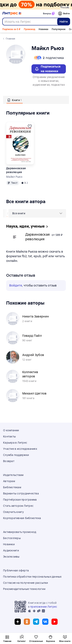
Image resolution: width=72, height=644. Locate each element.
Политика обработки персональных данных (32, 577)
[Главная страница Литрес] (12, 13)
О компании (11, 430)
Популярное (59, 29)
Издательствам (13, 475)
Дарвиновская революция (16, 170)
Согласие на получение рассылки (26, 583)
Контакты (9, 436)
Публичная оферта (16, 570)
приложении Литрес (44, 607)
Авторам (9, 481)
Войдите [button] (16, 285)
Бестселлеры (12, 538)
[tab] (15, 100)
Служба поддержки (16, 455)
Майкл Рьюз (14, 177)
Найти (64, 22)
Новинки (43, 29)
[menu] (37, 213)
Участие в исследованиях (20, 449)
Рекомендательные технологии (24, 589)
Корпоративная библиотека (22, 518)
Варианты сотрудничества (21, 493)
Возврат (9, 461)
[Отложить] (30, 126)
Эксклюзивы (11, 557)
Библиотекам (12, 487)
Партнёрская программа (20, 500)
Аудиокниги (11, 550)
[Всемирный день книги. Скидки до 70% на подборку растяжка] (36, 5)
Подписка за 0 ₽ (11, 29)
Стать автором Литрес (18, 506)
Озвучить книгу (14, 512)
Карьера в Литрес (15, 443)
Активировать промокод (20, 532)
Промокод (29, 29)
